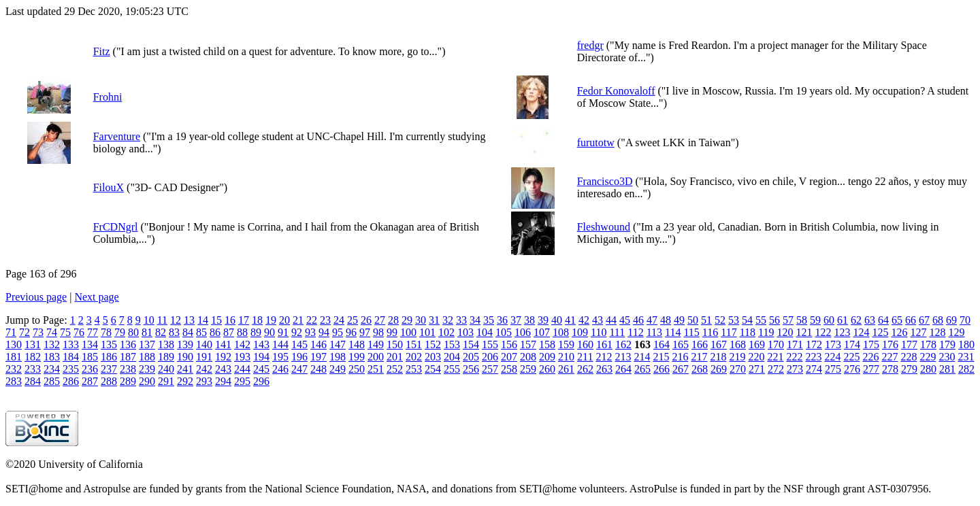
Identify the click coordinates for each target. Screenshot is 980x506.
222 (794, 357)
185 (90, 357)
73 (38, 332)
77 (93, 332)
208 (528, 357)
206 (490, 357)
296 (261, 381)
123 (842, 332)
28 (393, 320)
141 (223, 344)
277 (871, 369)
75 (65, 332)
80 (133, 332)
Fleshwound (604, 227)
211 (585, 357)
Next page (96, 297)
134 (90, 344)
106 (523, 332)
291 (166, 381)
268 (700, 369)
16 (230, 320)
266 (661, 369)
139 (185, 344)
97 (365, 332)
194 (261, 357)
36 (502, 320)
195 (280, 357)
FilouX (109, 187)
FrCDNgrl (116, 227)
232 (14, 369)
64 (883, 320)
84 (188, 332)
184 (71, 357)
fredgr (590, 45)
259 (528, 369)
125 (880, 332)
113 (654, 332)
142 (242, 344)
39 (543, 320)
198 (338, 357)
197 (318, 357)
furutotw (596, 142)
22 (312, 320)
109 (580, 332)
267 (681, 369)
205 (471, 357)
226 (870, 357)
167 (719, 344)
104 (485, 332)
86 (215, 332)
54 (747, 320)
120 (785, 332)
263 (604, 369)
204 (452, 357)
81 (147, 332)
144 (280, 344)
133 (71, 344)
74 (52, 332)
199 (357, 357)
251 (376, 369)
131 (33, 344)
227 (889, 357)
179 (947, 344)
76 (79, 332)
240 (166, 369)
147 (338, 344)
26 (366, 320)
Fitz (102, 51)
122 (823, 332)
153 (452, 344)
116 (710, 332)
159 (566, 344)
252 (395, 369)
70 (965, 320)
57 (788, 320)
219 (737, 357)
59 (815, 320)
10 (149, 320)
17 (244, 320)
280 (928, 369)
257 (490, 369)
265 (642, 369)
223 (813, 357)
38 (529, 320)
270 (738, 369)
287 (90, 381)
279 (909, 369)
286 (71, 381)
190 (185, 357)
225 (851, 357)
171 (795, 344)
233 (33, 369)
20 (284, 320)
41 (570, 320)
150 (395, 344)
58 (802, 320)
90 (269, 332)
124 (861, 332)
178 (928, 344)
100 (408, 332)
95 (338, 332)
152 (433, 344)
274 (814, 369)
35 (489, 320)
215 (661, 357)
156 (509, 344)
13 (189, 320)
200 (376, 357)
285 (52, 381)
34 (475, 320)
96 (351, 332)
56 (774, 320)
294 (223, 381)
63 (870, 320)
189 (166, 357)
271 (757, 369)
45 (625, 320)
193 (242, 357)
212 (604, 357)
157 (528, 344)
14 (203, 320)
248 (318, 369)
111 (617, 332)
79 (120, 332)
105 (504, 332)
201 (395, 357)
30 (421, 320)
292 (185, 381)
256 (471, 369)
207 (509, 357)
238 (128, 369)
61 (843, 320)
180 (966, 344)
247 (299, 369)
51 (706, 320)
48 (666, 320)
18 (257, 320)
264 (623, 369)
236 (90, 369)
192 (223, 357)
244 (242, 369)
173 (833, 344)
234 (52, 369)
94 (324, 332)
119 (766, 332)
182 (33, 357)
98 (378, 332)
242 (204, 369)
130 (14, 344)
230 (947, 357)
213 (623, 357)
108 (561, 332)
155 (490, 344)
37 (516, 320)
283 (14, 381)
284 (33, 381)
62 (856, 320)
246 (280, 369)
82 (161, 332)
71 (11, 332)
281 (947, 369)
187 (128, 357)
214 (642, 357)
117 (729, 332)
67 (924, 320)
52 (720, 320)
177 (909, 344)
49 (679, 320)
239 (147, 369)
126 (899, 332)
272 (776, 369)
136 (128, 344)
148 (357, 344)
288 (109, 381)
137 (147, 344)
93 (310, 332)
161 (604, 344)
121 (804, 332)
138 (166, 344)
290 (147, 381)
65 (897, 320)
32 (448, 320)
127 (918, 332)
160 (585, 344)
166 (700, 344)
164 (661, 344)
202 (414, 357)
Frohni (108, 97)
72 (24, 332)
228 (909, 357)
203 (433, 357)
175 (871, 344)
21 (298, 320)
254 (433, 369)
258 (509, 369)
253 (414, 369)
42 (584, 320)
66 (911, 320)
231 (966, 357)
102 (446, 332)
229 (928, 357)
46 (638, 320)
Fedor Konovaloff (616, 91)
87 (229, 332)
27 (380, 320)
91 (283, 332)
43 (598, 320)
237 (109, 369)
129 (956, 332)
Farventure (117, 136)
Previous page (36, 297)
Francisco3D (605, 181)
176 (890, 344)
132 (52, 344)
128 (937, 332)
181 (14, 357)
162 (623, 344)
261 (566, 369)
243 (223, 369)
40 (557, 320)
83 (174, 332)
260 (547, 369)
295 (242, 381)
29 (407, 320)
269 (719, 369)
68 (938, 320)
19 (271, 320)
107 (542, 332)
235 (71, 369)
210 (566, 357)
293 (204, 381)
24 (339, 320)
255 (452, 369)
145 (299, 344)
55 (761, 320)
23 (325, 320)
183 (52, 357)
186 (109, 357)
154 (471, 344)
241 (185, 369)
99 (392, 332)
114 (673, 332)
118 (748, 332)
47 (652, 320)
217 (699, 357)
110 (599, 332)
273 (795, 369)
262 (585, 369)
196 (299, 357)
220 (756, 357)
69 (951, 320)
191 (204, 357)
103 (465, 332)
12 (176, 320)
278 (890, 369)
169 (757, 344)
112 (635, 332)
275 (833, 369)
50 (693, 320)
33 (461, 320)
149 (376, 344)
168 (738, 344)
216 (680, 357)
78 (106, 332)
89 (256, 332)
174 (852, 344)
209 (547, 357)
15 (216, 320)
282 (966, 369)
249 (338, 369)
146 (318, 344)
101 (427, 332)
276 (852, 369)
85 (201, 332)
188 (147, 357)
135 (109, 344)
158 (547, 344)
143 (261, 344)
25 (353, 320)
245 (261, 369)
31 (434, 320)
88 (242, 332)
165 (681, 344)
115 (691, 332)
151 (414, 344)
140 (204, 344)
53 (734, 320)
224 (832, 357)
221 (775, 357)
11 (162, 320)
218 (718, 357)
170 (776, 344)
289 (128, 381)
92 (297, 332)
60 (829, 320)
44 (611, 320)
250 (357, 369)
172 (814, 344)
